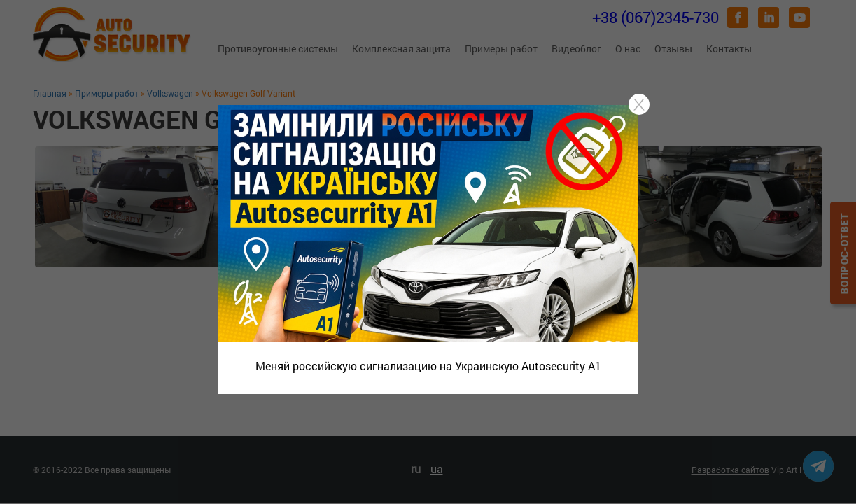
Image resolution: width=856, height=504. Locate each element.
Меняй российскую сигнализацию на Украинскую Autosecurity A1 (428, 366)
